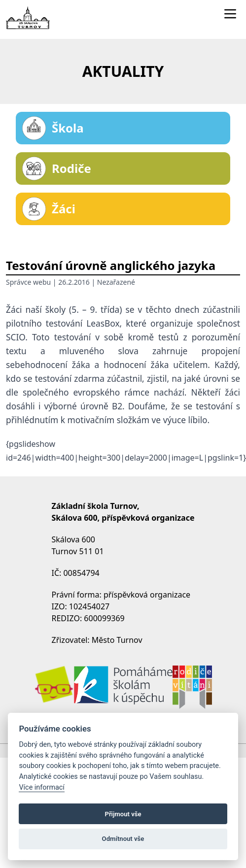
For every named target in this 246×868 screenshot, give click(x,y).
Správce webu (28, 282)
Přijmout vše (123, 814)
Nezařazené (116, 282)
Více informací (42, 787)
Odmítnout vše (123, 839)
